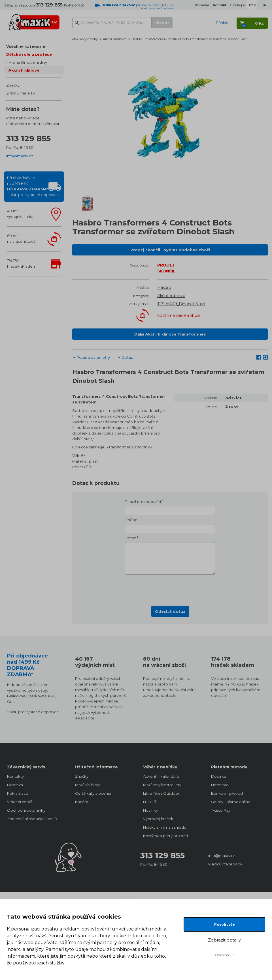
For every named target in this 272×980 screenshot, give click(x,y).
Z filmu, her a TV (21, 93)
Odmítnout (225, 955)
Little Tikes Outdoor (161, 793)
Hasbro (164, 287)
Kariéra (82, 802)
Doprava (15, 785)
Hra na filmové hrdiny (28, 62)
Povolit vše (225, 924)
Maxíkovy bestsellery (162, 785)
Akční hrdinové (24, 70)
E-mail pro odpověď (143, 502)
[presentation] (170, 588)
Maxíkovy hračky (85, 39)
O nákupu (238, 5)
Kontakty (15, 776)
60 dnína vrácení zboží (22, 238)
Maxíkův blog (87, 785)
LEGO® (150, 802)
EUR (263, 5)
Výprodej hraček (158, 819)
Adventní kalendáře (161, 776)
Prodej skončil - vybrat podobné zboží (170, 250)
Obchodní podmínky (26, 810)
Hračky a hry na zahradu (165, 827)
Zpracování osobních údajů (32, 819)
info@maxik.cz (20, 156)
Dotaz (127, 357)
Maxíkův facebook (225, 864)
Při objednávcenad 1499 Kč (33, 186)
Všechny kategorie (26, 46)
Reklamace (18, 793)
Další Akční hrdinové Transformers (170, 334)
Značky (13, 85)
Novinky (150, 810)
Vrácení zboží (19, 802)
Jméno (131, 520)
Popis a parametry (93, 357)
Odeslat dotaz (170, 611)
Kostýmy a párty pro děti (165, 836)
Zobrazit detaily (224, 940)
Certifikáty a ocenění (94, 793)
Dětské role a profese (29, 54)
